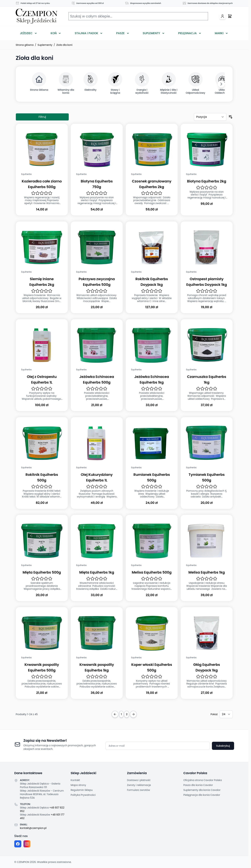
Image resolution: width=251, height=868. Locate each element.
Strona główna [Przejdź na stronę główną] (25, 45)
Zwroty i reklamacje (139, 785)
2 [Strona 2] (127, 714)
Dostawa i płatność (139, 780)
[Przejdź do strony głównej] (36, 16)
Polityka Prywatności (83, 795)
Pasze (120, 33)
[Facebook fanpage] (18, 844)
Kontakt (75, 780)
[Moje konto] (222, 16)
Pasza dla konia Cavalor (198, 785)
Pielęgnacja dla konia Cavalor (202, 795)
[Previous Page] (115, 714)
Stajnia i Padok (86, 33)
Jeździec (26, 33)
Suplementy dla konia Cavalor (202, 790)
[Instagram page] (27, 844)
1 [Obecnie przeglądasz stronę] (121, 714)
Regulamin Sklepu (82, 790)
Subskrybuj (223, 746)
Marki (219, 33)
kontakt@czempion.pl (33, 828)
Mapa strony (78, 785)
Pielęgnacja (187, 33)
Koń (54, 33)
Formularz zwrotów (138, 790)
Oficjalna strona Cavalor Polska (203, 780)
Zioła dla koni (64, 45)
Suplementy (151, 33)
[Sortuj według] (210, 117)
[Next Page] (133, 714)
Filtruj (42, 117)
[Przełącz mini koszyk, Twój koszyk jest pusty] (230, 16)
